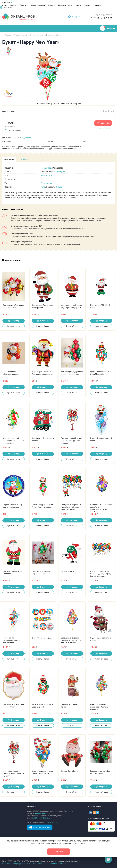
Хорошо (58, 851)
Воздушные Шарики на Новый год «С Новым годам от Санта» (71, 507)
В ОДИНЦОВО (26, 138)
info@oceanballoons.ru (41, 818)
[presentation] (9, 159)
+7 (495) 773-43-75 (102, 18)
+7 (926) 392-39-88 (52, 822)
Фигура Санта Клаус (70, 771)
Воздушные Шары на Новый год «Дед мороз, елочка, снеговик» (71, 640)
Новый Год (46, 168)
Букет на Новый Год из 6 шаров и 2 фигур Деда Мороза (72, 441)
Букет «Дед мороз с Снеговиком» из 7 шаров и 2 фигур (13, 773)
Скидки (78, 5)
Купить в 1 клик (103, 129)
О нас (4, 5)
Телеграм (76, 17)
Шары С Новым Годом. (42, 638)
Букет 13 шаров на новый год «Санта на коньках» (99, 707)
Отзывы (87, 5)
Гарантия (24, 5)
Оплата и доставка (38, 5)
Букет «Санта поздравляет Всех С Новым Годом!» (11, 640)
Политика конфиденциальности (15, 864)
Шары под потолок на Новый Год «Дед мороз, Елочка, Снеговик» (100, 574)
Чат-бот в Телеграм (42, 827)
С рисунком (47, 183)
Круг (43, 187)
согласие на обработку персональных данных (49, 864)
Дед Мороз (59, 172)
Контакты (97, 5)
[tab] (9, 159)
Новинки (13, 5)
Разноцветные (48, 175)
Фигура (59, 187)
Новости (51, 5)
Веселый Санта (68, 571)
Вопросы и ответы (65, 5)
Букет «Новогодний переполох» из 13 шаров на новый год (13, 441)
